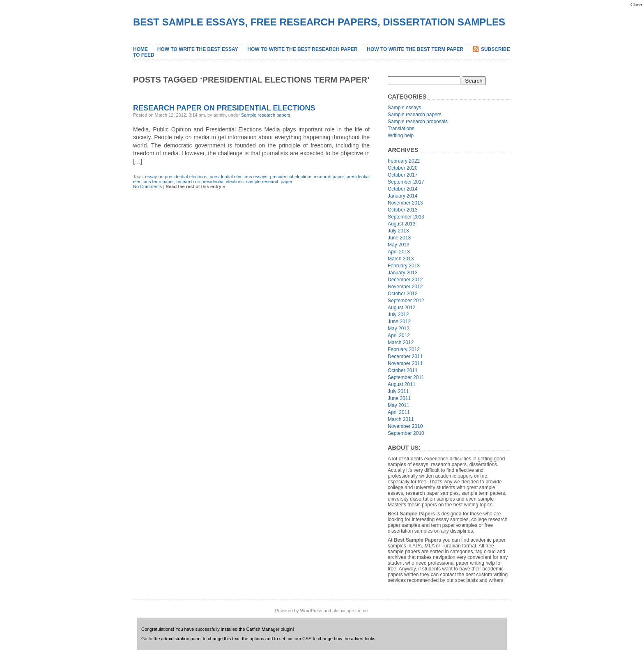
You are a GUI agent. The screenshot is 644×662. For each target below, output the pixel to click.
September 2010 (406, 433)
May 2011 (399, 405)
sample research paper (269, 182)
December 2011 (405, 356)
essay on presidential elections (176, 177)
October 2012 (403, 294)
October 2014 (403, 189)
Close (636, 5)
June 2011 (399, 398)
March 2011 (401, 419)
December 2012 (405, 280)
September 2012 (406, 301)
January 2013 (403, 273)
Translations (401, 129)
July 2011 (398, 391)
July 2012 (398, 315)
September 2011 (406, 377)
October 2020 (403, 168)
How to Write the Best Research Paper (302, 49)
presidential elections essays (239, 177)
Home (140, 49)
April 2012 (399, 336)
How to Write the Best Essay (198, 49)
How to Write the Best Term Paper (415, 49)
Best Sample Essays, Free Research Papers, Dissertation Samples (319, 22)
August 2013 (401, 224)
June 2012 (399, 322)
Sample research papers (266, 115)
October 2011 (403, 370)
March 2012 (401, 342)
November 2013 (405, 203)
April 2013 (399, 252)
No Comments (147, 186)
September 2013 (406, 217)
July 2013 (398, 231)
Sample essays (404, 108)
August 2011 (401, 384)
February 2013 (404, 266)
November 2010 (405, 426)
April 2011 (399, 412)
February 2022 (404, 161)
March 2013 (401, 259)
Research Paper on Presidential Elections (224, 108)
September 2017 (406, 182)
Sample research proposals (418, 122)
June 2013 (399, 238)
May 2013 (399, 245)
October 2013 (403, 210)
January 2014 (403, 196)
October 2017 (403, 175)
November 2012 (405, 287)
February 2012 (404, 349)
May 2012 (399, 329)
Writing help (401, 136)
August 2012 (401, 308)
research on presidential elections (210, 182)
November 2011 (405, 363)
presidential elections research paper (307, 177)
